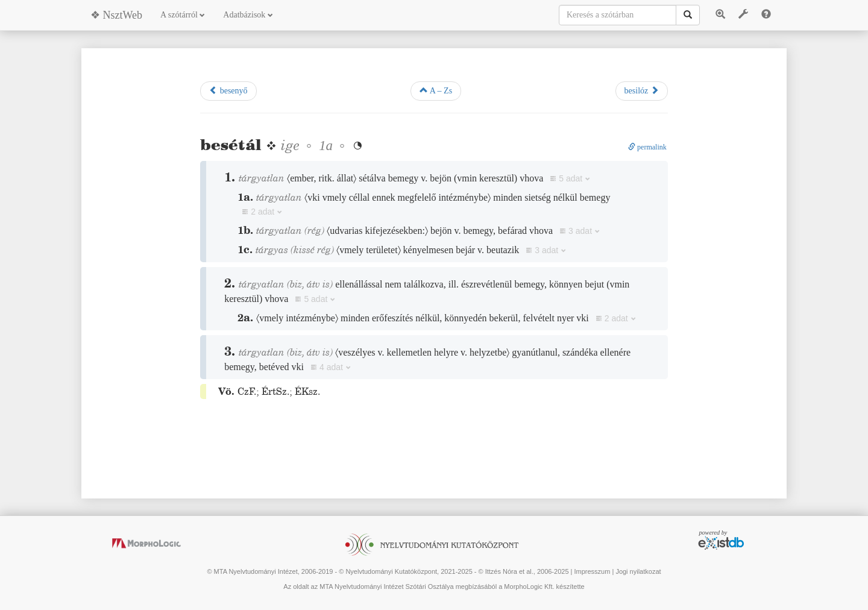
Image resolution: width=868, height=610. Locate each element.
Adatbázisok (248, 15)
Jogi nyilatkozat (638, 571)
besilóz (642, 90)
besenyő (228, 90)
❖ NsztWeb (116, 15)
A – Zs (436, 90)
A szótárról (183, 15)
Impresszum (592, 571)
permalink (647, 147)
